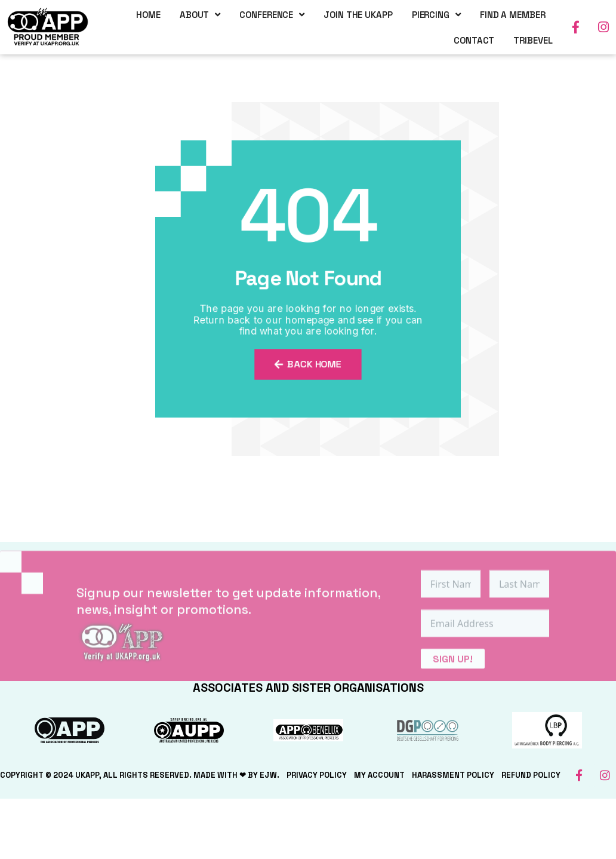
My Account (379, 775)
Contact (474, 40)
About (200, 14)
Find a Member (513, 14)
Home (148, 14)
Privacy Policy (317, 775)
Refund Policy (531, 775)
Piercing (436, 14)
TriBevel (533, 40)
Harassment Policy (453, 775)
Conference (272, 14)
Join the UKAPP (358, 14)
